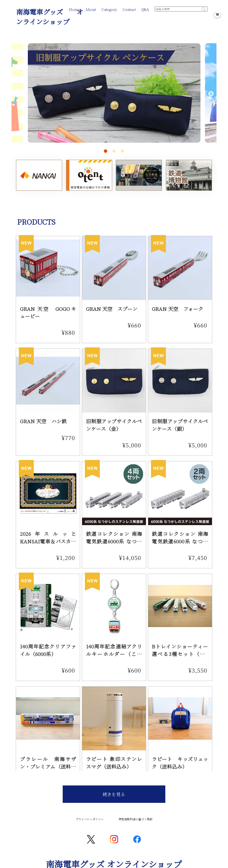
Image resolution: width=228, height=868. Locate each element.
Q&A (145, 9)
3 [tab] (122, 151)
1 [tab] (105, 151)
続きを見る (114, 794)
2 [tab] (114, 151)
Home (74, 9)
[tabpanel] (114, 97)
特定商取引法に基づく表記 (136, 819)
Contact (129, 9)
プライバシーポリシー (90, 819)
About (91, 9)
